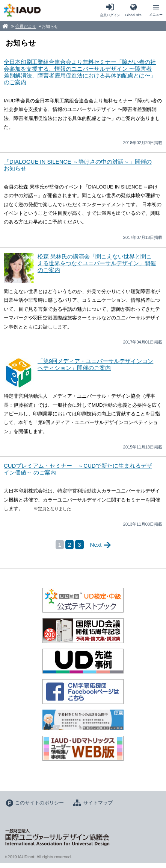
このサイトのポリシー (39, 803)
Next (96, 545)
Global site (133, 15)
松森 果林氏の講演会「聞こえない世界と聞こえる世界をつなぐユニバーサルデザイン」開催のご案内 (97, 263)
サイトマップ (98, 803)
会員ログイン (110, 15)
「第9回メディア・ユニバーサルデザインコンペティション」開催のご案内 (95, 364)
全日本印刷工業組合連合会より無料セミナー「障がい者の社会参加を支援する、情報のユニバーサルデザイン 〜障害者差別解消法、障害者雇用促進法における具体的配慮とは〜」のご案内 (80, 72)
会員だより (26, 26)
